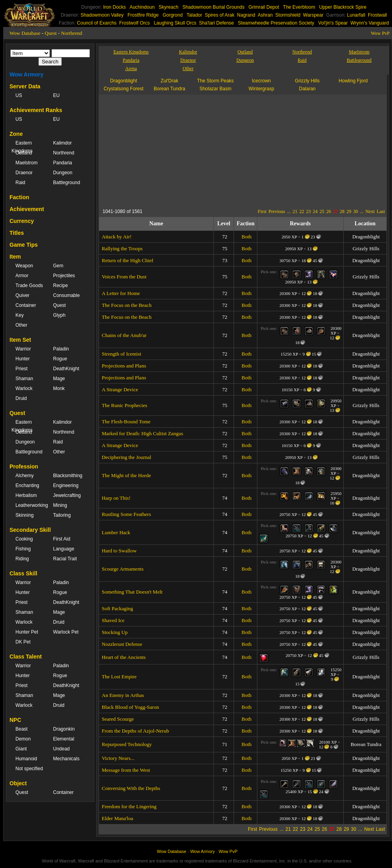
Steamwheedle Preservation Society (276, 23)
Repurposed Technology (127, 744)
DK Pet (23, 642)
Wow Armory (27, 74)
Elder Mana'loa (117, 818)
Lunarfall (356, 15)
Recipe (60, 286)
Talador (194, 15)
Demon (23, 739)
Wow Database (25, 33)
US (19, 95)
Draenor (24, 173)
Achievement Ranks (36, 110)
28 (342, 211)
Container (26, 305)
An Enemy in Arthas (123, 695)
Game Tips (24, 245)
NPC (15, 720)
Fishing (23, 549)
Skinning (25, 515)
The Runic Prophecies (125, 405)
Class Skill (23, 573)
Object (18, 783)
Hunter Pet (27, 632)
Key (20, 315)
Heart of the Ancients (124, 657)
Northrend (71, 33)
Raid (20, 183)
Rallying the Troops (122, 248)
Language (64, 549)
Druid (21, 398)
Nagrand (246, 15)
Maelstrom (27, 163)
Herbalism (26, 495)
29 (349, 211)
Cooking (24, 539)
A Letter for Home (121, 293)
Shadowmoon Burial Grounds (214, 7)
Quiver (22, 295)
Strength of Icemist (122, 354)
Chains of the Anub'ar (124, 335)
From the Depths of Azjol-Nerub (135, 731)
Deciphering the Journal (127, 457)
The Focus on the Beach (127, 305)
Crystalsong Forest (124, 89)
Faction (19, 197)
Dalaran (307, 89)
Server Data (25, 86)
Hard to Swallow (119, 551)
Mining (60, 505)
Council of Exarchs (97, 23)
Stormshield (288, 15)
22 (302, 211)
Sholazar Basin (216, 89)
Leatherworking (30, 505)
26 (329, 211)
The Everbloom (299, 7)
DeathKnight (66, 369)
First (262, 211)
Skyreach (169, 7)
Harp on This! (116, 498)
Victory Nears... (118, 758)
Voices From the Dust (124, 277)
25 (322, 211)
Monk (59, 388)
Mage (59, 379)
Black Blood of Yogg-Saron (130, 707)
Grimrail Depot (264, 7)
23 (308, 211)
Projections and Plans (124, 366)
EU (56, 95)
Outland (24, 153)
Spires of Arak (220, 15)
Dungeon (63, 173)
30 (356, 211)
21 (295, 211)
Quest (51, 33)
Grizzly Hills (307, 81)
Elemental (64, 739)
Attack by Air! (117, 237)
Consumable (66, 295)
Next (370, 211)
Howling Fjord (353, 81)
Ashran (265, 15)
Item (15, 257)
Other (21, 325)
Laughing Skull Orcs (175, 23)
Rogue (60, 359)
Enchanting (27, 485)
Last (381, 211)
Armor (22, 276)
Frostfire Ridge (143, 15)
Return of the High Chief (127, 260)
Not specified (29, 769)
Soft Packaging (117, 608)
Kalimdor (62, 143)
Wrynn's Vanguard (370, 23)
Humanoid (26, 759)
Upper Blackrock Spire (343, 7)
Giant (21, 749)
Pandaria (63, 163)
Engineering (66, 485)
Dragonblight (124, 81)
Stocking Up (115, 632)
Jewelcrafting (67, 495)
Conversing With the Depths (131, 788)
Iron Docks (114, 7)
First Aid (62, 539)
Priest (22, 369)
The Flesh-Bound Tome (126, 422)
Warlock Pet (66, 632)
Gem (58, 266)
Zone (16, 134)
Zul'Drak (169, 81)
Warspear (313, 15)
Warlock (24, 388)
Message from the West (126, 770)
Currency (22, 221)
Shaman (24, 379)
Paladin (61, 349)
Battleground (67, 183)
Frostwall (377, 15)
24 (315, 211)
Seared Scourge (118, 719)
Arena (131, 69)
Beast (22, 729)
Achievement (27, 209)
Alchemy (25, 476)
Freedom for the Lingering (129, 806)
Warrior (23, 349)
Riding (22, 559)
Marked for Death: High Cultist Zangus (142, 433)
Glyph (59, 315)
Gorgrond (173, 15)
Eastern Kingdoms (22, 147)
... (289, 211)
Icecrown (261, 81)
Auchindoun (142, 7)
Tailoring (62, 515)
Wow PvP (380, 33)
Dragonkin (64, 729)
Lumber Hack (116, 532)
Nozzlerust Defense (122, 644)
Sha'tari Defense (216, 23)
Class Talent (26, 657)
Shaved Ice (113, 620)
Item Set (20, 340)
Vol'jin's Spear (333, 23)
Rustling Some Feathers (126, 514)
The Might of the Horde (126, 475)
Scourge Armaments (123, 569)
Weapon (24, 266)
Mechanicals (66, 759)
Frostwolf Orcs (134, 23)
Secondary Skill (30, 530)
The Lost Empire (119, 677)
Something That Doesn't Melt (132, 592)
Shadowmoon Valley (102, 15)
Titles (17, 233)
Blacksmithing (68, 476)
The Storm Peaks (216, 81)
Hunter (23, 359)
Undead (61, 749)
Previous (277, 211)
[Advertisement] (263, 150)
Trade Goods (29, 286)
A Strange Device (120, 389)
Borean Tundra (169, 89)
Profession (24, 466)
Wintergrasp (262, 89)
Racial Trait (65, 559)
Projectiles (64, 276)
